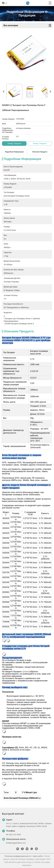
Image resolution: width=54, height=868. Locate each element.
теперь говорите (14, 144)
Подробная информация (14, 152)
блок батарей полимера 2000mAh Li (22, 798)
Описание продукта (40, 152)
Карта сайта (38, 856)
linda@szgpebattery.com (16, 843)
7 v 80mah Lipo (29, 792)
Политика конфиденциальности (18, 856)
